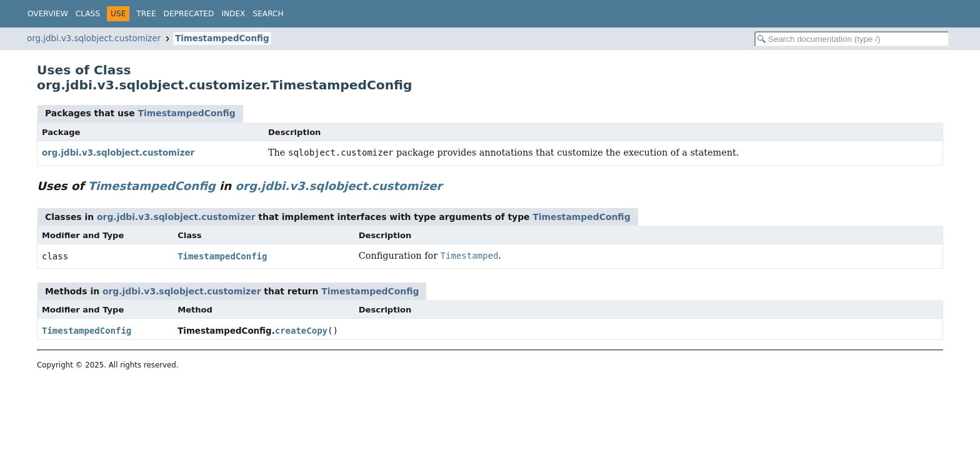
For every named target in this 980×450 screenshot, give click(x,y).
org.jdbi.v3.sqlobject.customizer (94, 38)
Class (88, 14)
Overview (48, 14)
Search (268, 14)
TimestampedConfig (222, 38)
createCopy (301, 331)
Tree (146, 14)
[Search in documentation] (852, 39)
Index (233, 14)
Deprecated (189, 14)
